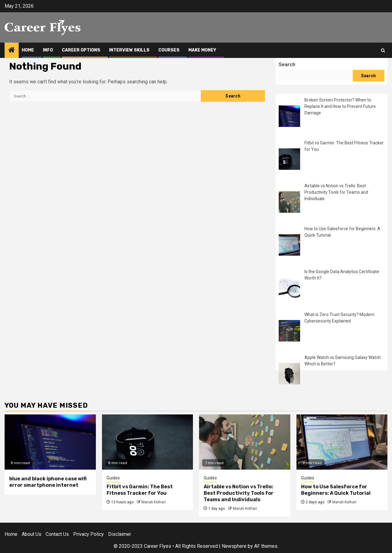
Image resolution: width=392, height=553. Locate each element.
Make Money (202, 50)
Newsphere (234, 546)
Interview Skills (129, 50)
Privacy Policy (89, 534)
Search (287, 65)
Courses (169, 50)
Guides (113, 478)
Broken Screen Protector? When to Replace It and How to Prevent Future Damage (340, 106)
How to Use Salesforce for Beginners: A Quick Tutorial (336, 490)
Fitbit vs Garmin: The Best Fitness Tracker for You (140, 490)
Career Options (81, 50)
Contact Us (57, 534)
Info (48, 50)
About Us (32, 534)
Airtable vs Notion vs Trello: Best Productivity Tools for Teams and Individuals (336, 192)
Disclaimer (120, 534)
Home (28, 50)
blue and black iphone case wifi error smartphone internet (48, 482)
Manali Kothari (154, 502)
